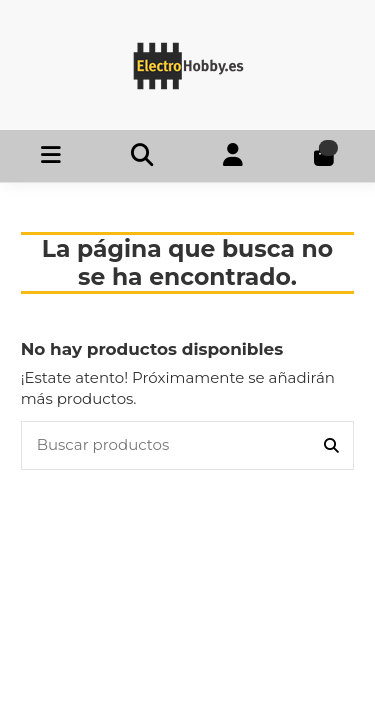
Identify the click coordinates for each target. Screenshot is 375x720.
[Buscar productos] (331, 445)
